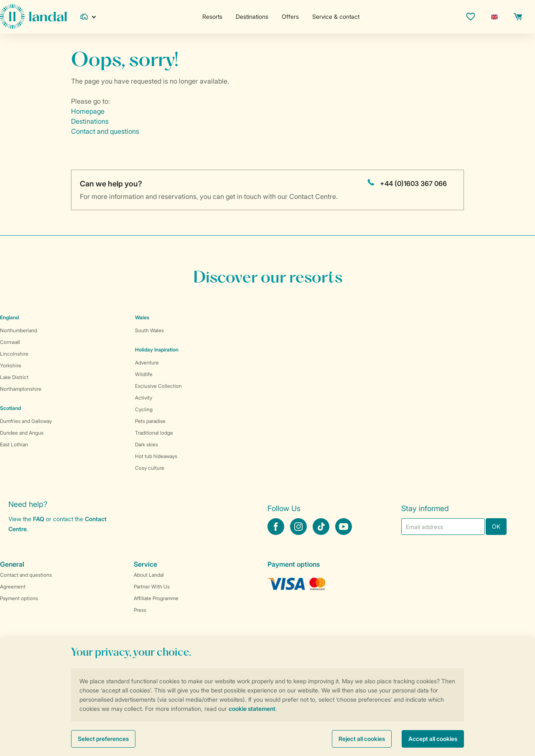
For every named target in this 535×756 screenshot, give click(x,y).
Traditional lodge (154, 433)
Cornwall (10, 342)
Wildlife (144, 374)
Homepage (88, 111)
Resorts (212, 17)
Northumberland (19, 330)
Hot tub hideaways (156, 456)
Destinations (252, 17)
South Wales (149, 330)
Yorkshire (11, 365)
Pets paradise (150, 421)
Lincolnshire (14, 354)
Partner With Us (152, 587)
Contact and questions (105, 131)
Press (140, 610)
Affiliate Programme (156, 598)
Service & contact (336, 17)
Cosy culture (150, 468)
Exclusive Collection (158, 386)
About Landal (149, 575)
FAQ (39, 519)
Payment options (19, 598)
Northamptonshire (21, 389)
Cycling (144, 409)
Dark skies (146, 444)
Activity (144, 398)
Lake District (14, 377)
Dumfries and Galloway (26, 421)
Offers (290, 17)
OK (496, 526)
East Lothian (14, 444)
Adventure (147, 363)
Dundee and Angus (22, 433)
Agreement (13, 587)
